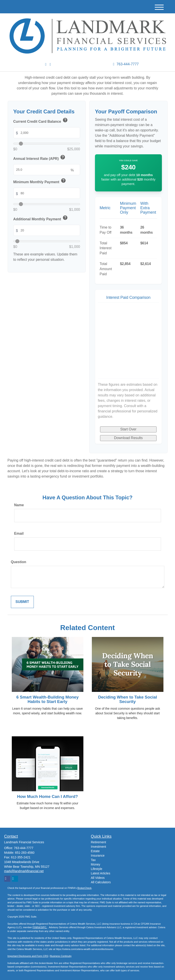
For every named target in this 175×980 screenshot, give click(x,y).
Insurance (98, 855)
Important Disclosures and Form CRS (28, 956)
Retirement (99, 842)
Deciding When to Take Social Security (128, 699)
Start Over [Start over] (128, 429)
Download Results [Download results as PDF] (128, 438)
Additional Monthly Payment (41, 218)
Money (96, 864)
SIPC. (44, 927)
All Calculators (101, 882)
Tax (93, 860)
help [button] (65, 120)
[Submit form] (22, 602)
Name (19, 505)
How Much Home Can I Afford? (48, 796)
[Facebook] (50, 65)
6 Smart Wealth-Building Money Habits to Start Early (47, 699)
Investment (99, 847)
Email (19, 533)
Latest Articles (101, 873)
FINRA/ (37, 927)
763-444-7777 (126, 64)
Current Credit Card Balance (41, 121)
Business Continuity (61, 956)
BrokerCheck (84, 888)
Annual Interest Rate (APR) (40, 158)
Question (19, 562)
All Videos (98, 878)
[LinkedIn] (46, 65)
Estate (95, 851)
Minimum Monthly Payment (40, 181)
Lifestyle (97, 869)
